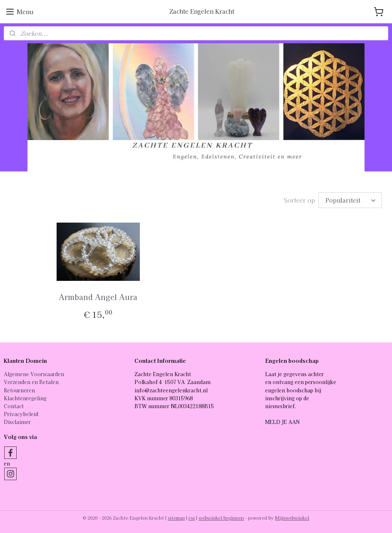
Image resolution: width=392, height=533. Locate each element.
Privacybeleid (21, 414)
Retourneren (19, 390)
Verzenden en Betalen (31, 382)
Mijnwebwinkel (292, 518)
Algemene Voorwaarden (34, 374)
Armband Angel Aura (98, 297)
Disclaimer (17, 422)
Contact (14, 406)
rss (192, 518)
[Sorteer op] (350, 200)
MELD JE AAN (282, 422)
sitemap (176, 518)
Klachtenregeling (25, 398)
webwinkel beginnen (221, 518)
